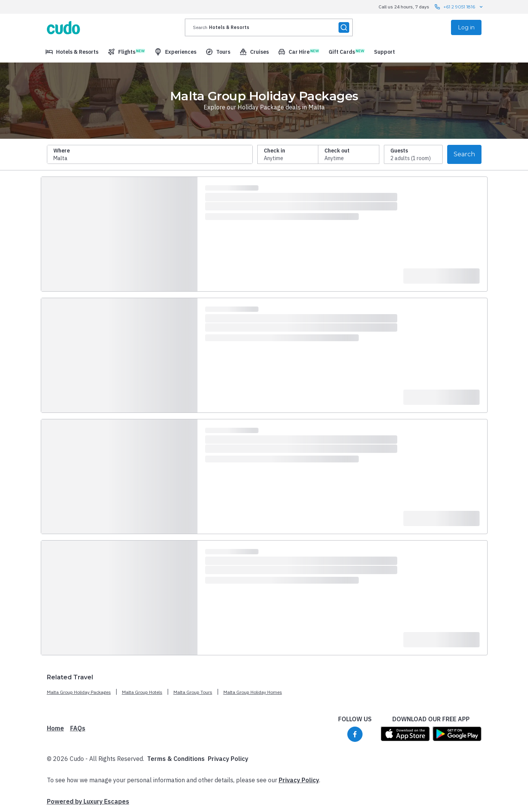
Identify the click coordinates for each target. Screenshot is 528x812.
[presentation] (269, 27)
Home (55, 728)
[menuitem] (72, 52)
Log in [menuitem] (466, 27)
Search (464, 154)
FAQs (78, 728)
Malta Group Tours (193, 692)
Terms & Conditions (176, 759)
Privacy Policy (228, 759)
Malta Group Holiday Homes (253, 692)
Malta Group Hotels (142, 692)
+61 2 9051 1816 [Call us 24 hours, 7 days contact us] (459, 7)
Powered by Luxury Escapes (88, 801)
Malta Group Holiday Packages (79, 692)
